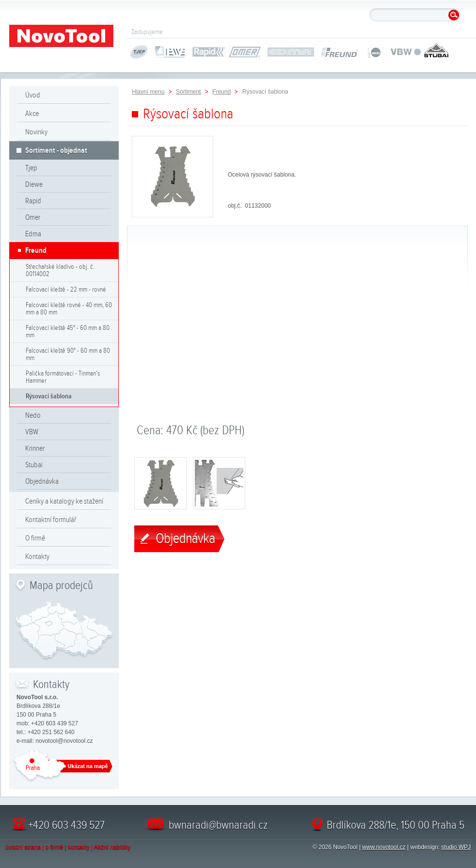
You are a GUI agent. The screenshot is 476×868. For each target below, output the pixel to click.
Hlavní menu (148, 92)
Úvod (33, 95)
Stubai (34, 465)
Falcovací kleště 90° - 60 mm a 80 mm (68, 354)
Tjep (31, 168)
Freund (36, 250)
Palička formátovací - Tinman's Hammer (63, 377)
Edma (33, 234)
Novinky (36, 132)
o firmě (55, 847)
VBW (32, 432)
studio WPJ (456, 847)
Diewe (34, 184)
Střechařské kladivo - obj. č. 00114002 (60, 270)
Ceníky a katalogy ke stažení (64, 501)
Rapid (33, 201)
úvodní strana (23, 847)
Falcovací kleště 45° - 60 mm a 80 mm (68, 331)
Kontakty (37, 557)
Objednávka (42, 481)
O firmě (35, 538)
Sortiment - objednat (56, 150)
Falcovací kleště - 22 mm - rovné (66, 289)
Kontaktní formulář (51, 520)
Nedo (33, 415)
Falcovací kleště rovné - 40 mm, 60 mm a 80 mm (69, 309)
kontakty (79, 847)
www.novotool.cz (384, 847)
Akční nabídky (112, 847)
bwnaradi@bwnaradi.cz (218, 825)
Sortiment (188, 92)
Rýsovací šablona (49, 396)
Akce (32, 114)
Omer (33, 217)
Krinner (35, 448)
